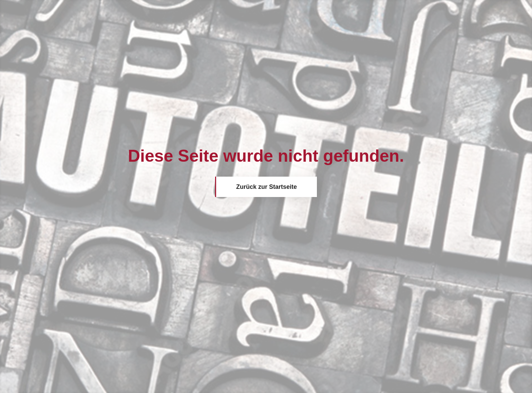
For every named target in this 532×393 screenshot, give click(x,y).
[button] (15, 378)
